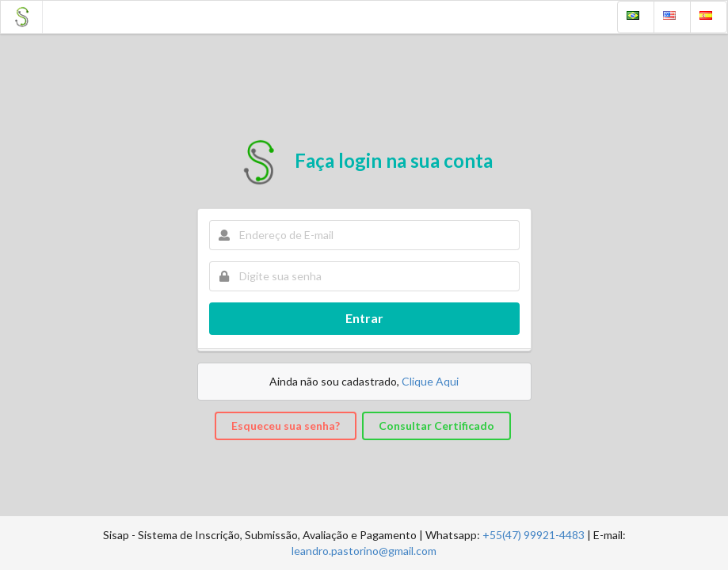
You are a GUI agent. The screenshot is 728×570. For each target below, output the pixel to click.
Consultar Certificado (436, 426)
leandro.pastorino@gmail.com (364, 551)
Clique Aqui (430, 381)
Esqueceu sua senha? (286, 426)
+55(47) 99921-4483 (534, 535)
